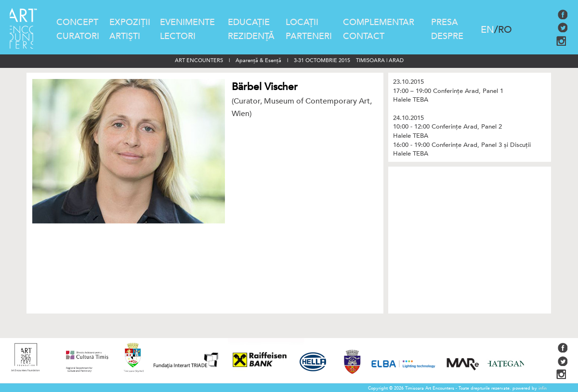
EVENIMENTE (187, 22)
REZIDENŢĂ (251, 36)
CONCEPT (77, 22)
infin (543, 388)
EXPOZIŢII (130, 22)
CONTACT (364, 36)
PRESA (445, 22)
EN (487, 30)
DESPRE (447, 36)
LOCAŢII (302, 22)
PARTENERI (309, 36)
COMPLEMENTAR (379, 22)
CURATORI (78, 36)
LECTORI (178, 36)
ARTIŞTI (125, 36)
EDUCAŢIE (249, 22)
